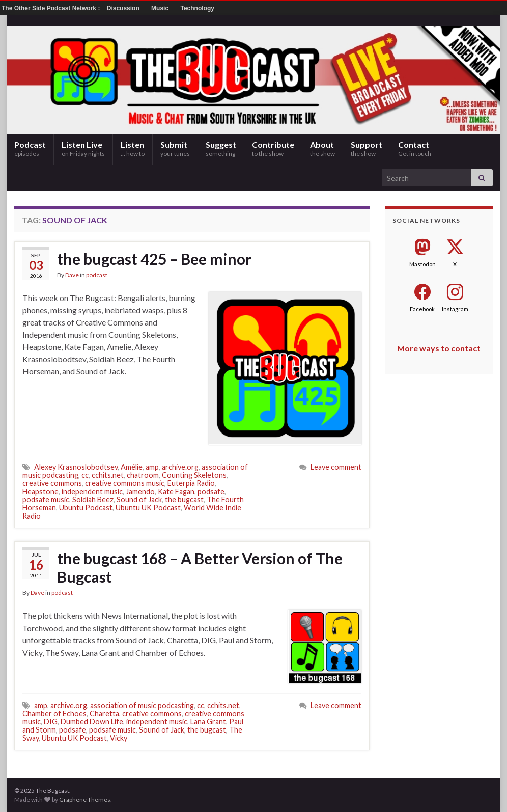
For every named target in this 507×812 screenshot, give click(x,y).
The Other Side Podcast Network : (52, 8)
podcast (97, 275)
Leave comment (336, 467)
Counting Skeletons (194, 475)
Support (367, 148)
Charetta (104, 713)
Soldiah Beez (93, 499)
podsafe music (46, 499)
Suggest (221, 148)
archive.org (180, 467)
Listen (133, 148)
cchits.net (108, 475)
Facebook (422, 309)
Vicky (119, 738)
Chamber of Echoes (54, 713)
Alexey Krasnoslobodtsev (76, 467)
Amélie (132, 467)
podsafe (211, 491)
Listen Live (83, 148)
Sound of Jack (139, 499)
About (322, 148)
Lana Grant (208, 722)
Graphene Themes (85, 800)
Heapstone (40, 491)
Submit (175, 148)
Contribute (273, 148)
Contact (415, 148)
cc (85, 475)
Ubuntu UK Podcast (148, 508)
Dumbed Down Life (92, 722)
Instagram (455, 309)
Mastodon (422, 264)
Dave (72, 275)
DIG (51, 722)
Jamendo (140, 491)
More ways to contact (439, 348)
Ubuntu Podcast (86, 508)
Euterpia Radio (191, 483)
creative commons (52, 483)
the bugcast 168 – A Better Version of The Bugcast (200, 567)
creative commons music (125, 483)
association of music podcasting (142, 705)
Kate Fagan (176, 491)
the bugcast (184, 499)
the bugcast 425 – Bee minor (154, 259)
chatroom (143, 475)
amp (152, 467)
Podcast (30, 148)
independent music (92, 491)
